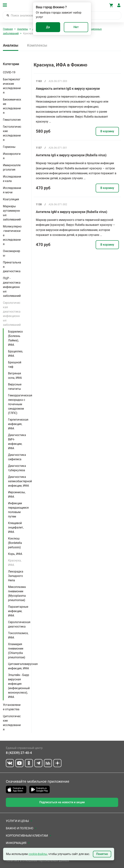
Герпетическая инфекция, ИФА (18, 424)
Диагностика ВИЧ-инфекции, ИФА (17, 442)
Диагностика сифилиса (17, 457)
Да (48, 27)
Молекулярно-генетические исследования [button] (12, 235)
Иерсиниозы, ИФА (17, 494)
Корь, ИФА (15, 554)
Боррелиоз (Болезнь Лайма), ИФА (15, 338)
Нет (76, 27)
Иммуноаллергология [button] (12, 167)
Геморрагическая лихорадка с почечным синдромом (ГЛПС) (20, 404)
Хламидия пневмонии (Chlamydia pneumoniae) (17, 651)
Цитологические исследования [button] (12, 723)
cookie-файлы (38, 854)
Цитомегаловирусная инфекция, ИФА (23, 666)
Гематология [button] (12, 120)
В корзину (107, 131)
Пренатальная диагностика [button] (12, 267)
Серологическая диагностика (19, 624)
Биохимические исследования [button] (12, 106)
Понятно (102, 854)
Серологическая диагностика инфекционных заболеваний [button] (12, 314)
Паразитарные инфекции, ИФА (18, 611)
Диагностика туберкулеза (17, 468)
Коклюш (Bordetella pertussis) (15, 543)
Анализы (23, 29)
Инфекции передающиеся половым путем (18, 510)
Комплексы (37, 45)
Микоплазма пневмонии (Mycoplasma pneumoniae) (17, 593)
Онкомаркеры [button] (12, 253)
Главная (8, 29)
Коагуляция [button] (11, 199)
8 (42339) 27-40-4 (19, 753)
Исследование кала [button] (12, 179)
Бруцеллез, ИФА (15, 354)
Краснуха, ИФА (15, 563)
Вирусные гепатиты (15, 387)
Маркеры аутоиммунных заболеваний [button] (12, 213)
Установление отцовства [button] (12, 707)
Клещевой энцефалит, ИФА (16, 527)
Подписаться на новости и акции (62, 802)
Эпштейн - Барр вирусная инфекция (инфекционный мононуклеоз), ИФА (19, 686)
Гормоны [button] (9, 147)
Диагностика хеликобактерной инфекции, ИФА (20, 481)
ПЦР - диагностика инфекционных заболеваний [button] (12, 287)
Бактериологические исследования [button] (12, 86)
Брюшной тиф (15, 365)
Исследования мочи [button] (12, 190)
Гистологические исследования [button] (12, 133)
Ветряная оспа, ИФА (15, 376)
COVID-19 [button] (9, 72)
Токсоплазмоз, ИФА (18, 635)
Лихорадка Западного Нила (16, 576)
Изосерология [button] (12, 156)
